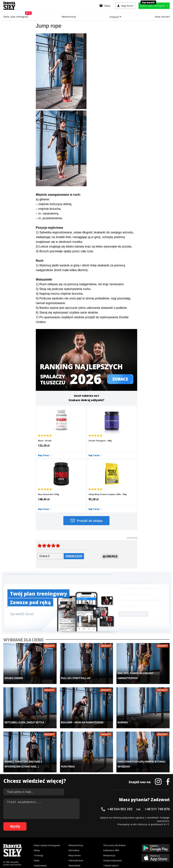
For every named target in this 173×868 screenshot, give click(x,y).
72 (83, 843)
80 (110, 843)
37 (129, 838)
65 (59, 843)
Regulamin (70, 829)
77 (100, 843)
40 (140, 838)
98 (64, 848)
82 (117, 843)
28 (99, 838)
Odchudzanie (76, 798)
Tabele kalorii (111, 804)
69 (73, 843)
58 (36, 843)
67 (66, 843)
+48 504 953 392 (120, 747)
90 (144, 843)
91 (147, 843)
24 (85, 838)
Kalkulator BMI (111, 788)
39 (136, 838)
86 (130, 843)
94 (157, 843)
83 (120, 843)
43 (150, 838)
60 (43, 843)
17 (62, 838)
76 (97, 843)
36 (126, 838)
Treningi (39, 793)
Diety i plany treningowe (47, 783)
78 (103, 843)
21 (75, 838)
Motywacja (109, 793)
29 (102, 838)
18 (65, 838)
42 (146, 838)
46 (160, 838)
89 (141, 843)
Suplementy (40, 804)
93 (154, 843)
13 (48, 838)
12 (45, 838)
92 (151, 843)
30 (106, 838)
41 (143, 838)
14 (52, 838)
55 (26, 843)
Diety (37, 798)
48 (167, 838)
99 (67, 848)
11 (42, 838)
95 (161, 843)
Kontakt (85, 829)
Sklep (37, 788)
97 (168, 843)
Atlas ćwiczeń (162, 17)
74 (90, 843)
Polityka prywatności (117, 829)
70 (76, 843)
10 (38, 838)
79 (107, 843)
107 (104, 848)
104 (90, 848)
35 (123, 838)
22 (79, 838)
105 (95, 848)
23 (82, 838)
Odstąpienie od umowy (108, 856)
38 (133, 838)
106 (99, 848)
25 (89, 838)
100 (71, 848)
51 (12, 843)
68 (70, 843)
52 (16, 843)
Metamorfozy (69, 17)
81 (114, 843)
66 (63, 843)
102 (80, 848)
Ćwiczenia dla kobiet (115, 783)
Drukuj (110, 505)
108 (109, 848)
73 (86, 843)
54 (22, 843)
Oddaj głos (74, 504)
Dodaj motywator (113, 798)
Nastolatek (74, 804)
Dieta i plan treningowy (17, 16)
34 (119, 838)
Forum (107, 814)
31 (109, 838)
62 (49, 843)
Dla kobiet (74, 788)
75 (93, 843)
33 (116, 838)
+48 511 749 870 (157, 747)
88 (137, 843)
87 (134, 843)
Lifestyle (73, 809)
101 (76, 848)
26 (92, 838)
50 (9, 843)
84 (124, 843)
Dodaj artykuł (52, 829)
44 (153, 838)
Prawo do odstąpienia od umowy (71, 856)
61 (46, 843)
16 (58, 838)
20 (72, 838)
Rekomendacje (111, 809)
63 (53, 843)
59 (39, 843)
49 (5, 843)
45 (156, 838)
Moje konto (75, 793)
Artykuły (115, 17)
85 (127, 843)
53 (19, 843)
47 (163, 838)
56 (29, 843)
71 (80, 843)
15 (55, 838)
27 (96, 838)
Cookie (97, 829)
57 (32, 843)
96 (164, 843)
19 (69, 838)
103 (85, 848)
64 (56, 843)
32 (113, 838)
